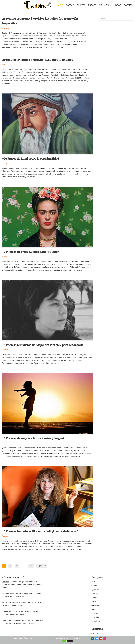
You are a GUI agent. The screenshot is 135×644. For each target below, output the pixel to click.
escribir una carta (28, 623)
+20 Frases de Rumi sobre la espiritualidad (31, 159)
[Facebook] (93, 639)
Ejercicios (5, 28)
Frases (92, 5)
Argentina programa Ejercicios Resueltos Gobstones (37, 60)
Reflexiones (96, 621)
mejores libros (27, 594)
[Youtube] (101, 639)
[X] (97, 639)
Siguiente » (42, 566)
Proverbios (95, 617)
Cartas (70, 5)
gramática (20, 605)
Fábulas (94, 598)
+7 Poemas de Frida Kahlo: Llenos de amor (31, 252)
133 (31, 566)
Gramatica (105, 5)
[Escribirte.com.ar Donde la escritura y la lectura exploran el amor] (38, 5)
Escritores (95, 594)
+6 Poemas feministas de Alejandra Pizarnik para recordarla (43, 345)
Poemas (128, 5)
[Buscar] (114, 18)
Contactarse (18, 638)
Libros (117, 5)
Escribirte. (77, 638)
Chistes (81, 5)
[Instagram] (105, 639)
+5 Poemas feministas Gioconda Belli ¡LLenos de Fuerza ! (40, 531)
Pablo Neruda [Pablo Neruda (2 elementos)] (95, 634)
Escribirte (6, 582)
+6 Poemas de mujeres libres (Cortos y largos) (33, 438)
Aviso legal (28, 638)
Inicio (60, 5)
